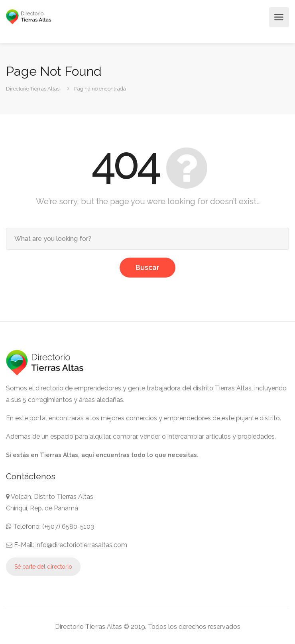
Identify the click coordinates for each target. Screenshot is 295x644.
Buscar (147, 267)
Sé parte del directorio (43, 567)
